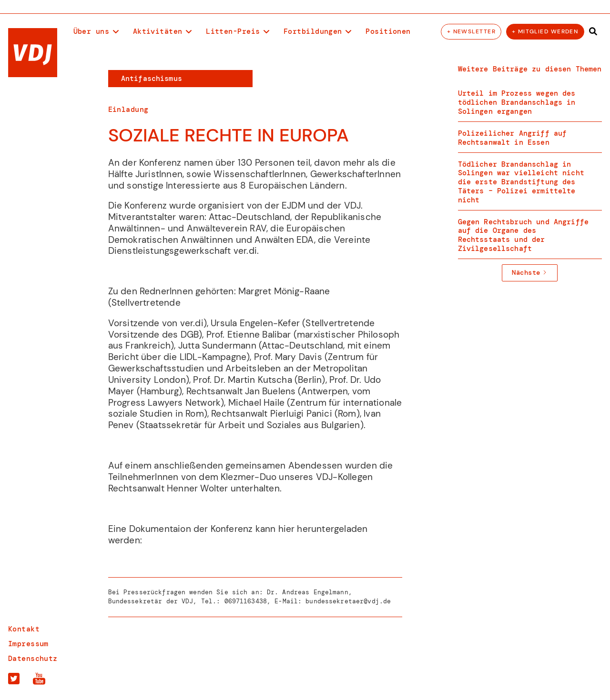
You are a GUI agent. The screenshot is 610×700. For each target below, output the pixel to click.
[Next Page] (530, 273)
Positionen (388, 31)
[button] (96, 32)
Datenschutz (33, 659)
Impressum (28, 644)
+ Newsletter (471, 31)
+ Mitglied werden (545, 31)
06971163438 (246, 601)
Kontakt (24, 629)
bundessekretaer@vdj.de (348, 601)
